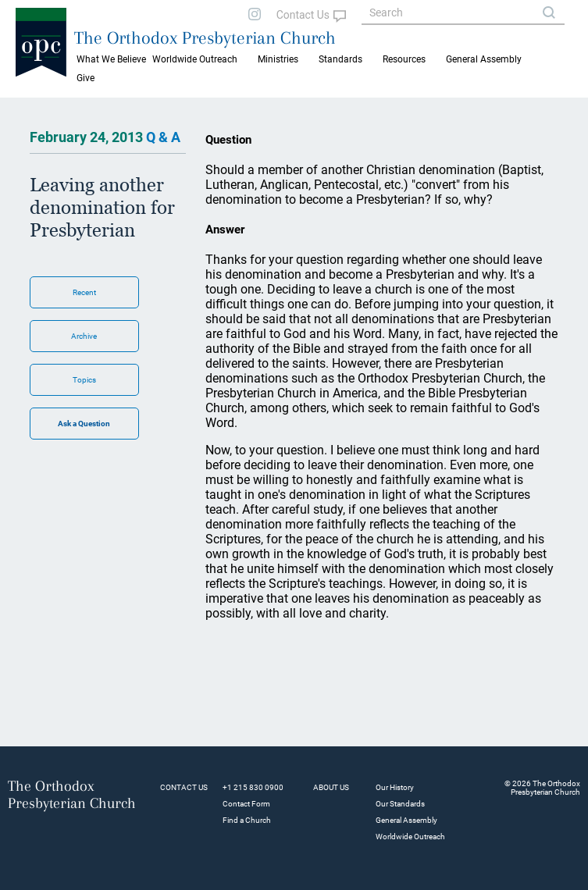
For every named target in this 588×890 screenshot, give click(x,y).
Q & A (163, 137)
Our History (395, 787)
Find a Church (247, 820)
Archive (84, 336)
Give (86, 78)
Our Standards (400, 804)
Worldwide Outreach (410, 837)
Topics (84, 380)
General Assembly (484, 59)
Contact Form (246, 804)
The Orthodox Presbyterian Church (205, 37)
